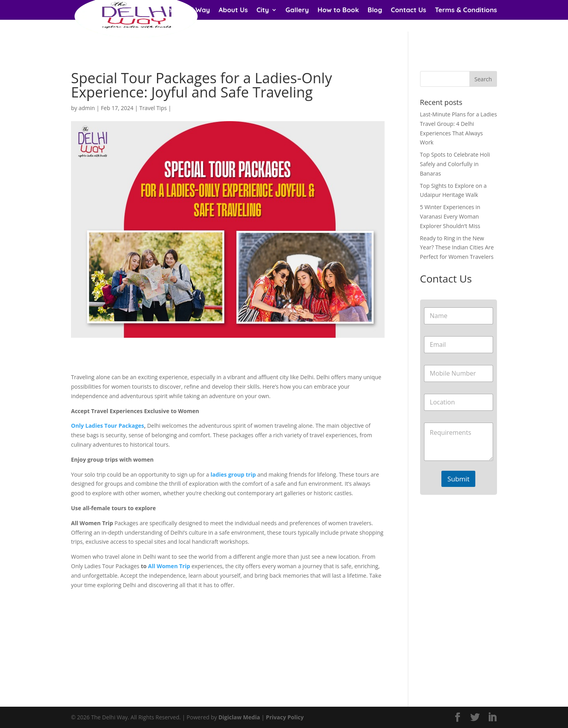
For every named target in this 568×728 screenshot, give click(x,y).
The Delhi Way (187, 10)
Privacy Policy (285, 717)
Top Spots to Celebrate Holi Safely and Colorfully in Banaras (455, 164)
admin (87, 108)
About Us (233, 10)
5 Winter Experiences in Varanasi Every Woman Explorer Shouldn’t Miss (450, 216)
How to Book (338, 10)
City (263, 10)
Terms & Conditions (466, 10)
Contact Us (409, 10)
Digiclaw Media (239, 717)
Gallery (297, 10)
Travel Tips (153, 108)
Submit (458, 479)
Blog (375, 10)
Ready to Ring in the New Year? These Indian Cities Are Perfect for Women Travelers (457, 248)
